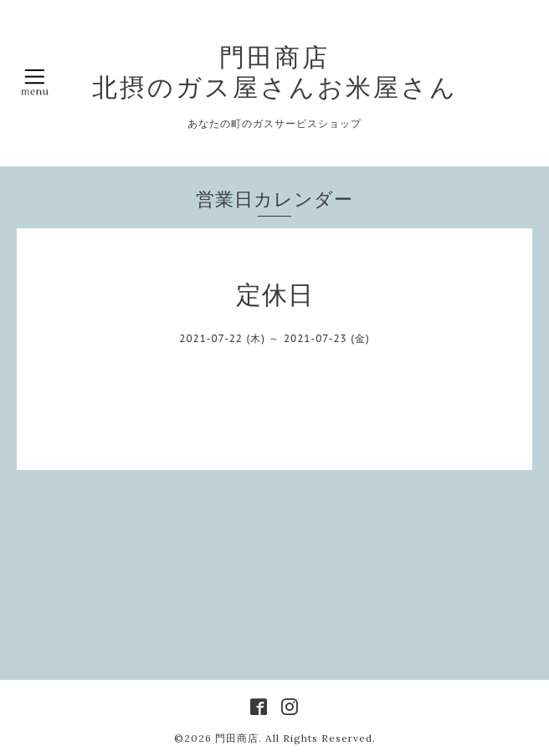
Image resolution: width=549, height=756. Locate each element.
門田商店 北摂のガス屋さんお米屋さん (275, 72)
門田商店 (237, 738)
